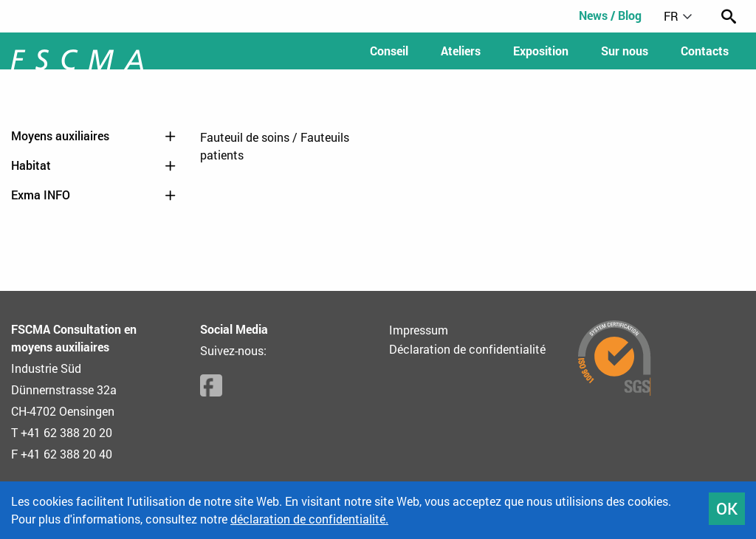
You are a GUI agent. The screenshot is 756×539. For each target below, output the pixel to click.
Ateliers (461, 51)
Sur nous (625, 51)
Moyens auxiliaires (94, 136)
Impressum (419, 330)
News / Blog (610, 15)
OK (727, 508)
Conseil (389, 51)
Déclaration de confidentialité (467, 349)
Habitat (94, 165)
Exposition (541, 51)
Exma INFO (94, 195)
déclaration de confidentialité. (309, 519)
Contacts (705, 51)
